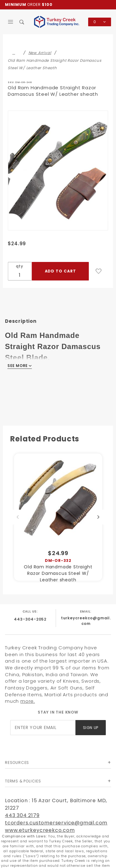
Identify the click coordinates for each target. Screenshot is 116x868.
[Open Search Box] (22, 22)
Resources (17, 763)
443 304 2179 (22, 815)
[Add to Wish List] (99, 271)
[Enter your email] (43, 728)
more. (28, 701)
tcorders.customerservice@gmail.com (56, 823)
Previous (18, 517)
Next (98, 517)
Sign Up (91, 728)
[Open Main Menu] (11, 22)
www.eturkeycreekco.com (40, 830)
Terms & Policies (23, 781)
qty (19, 266)
